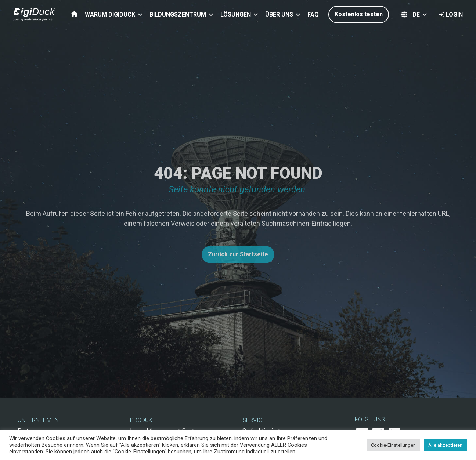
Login (451, 15)
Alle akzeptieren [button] (445, 445)
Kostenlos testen (359, 14)
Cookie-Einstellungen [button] (393, 445)
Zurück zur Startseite (238, 254)
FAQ (313, 15)
